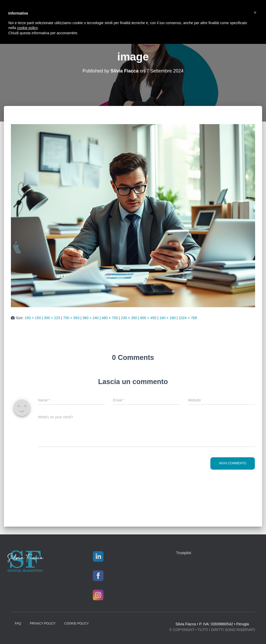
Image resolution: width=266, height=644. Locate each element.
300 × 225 (52, 318)
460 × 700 (110, 318)
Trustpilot (184, 553)
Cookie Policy (77, 623)
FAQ (18, 623)
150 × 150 (33, 318)
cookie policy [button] (27, 28)
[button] (255, 12)
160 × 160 (168, 318)
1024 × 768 (188, 318)
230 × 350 (129, 318)
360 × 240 (91, 318)
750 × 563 (71, 318)
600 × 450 (148, 318)
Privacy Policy (43, 623)
